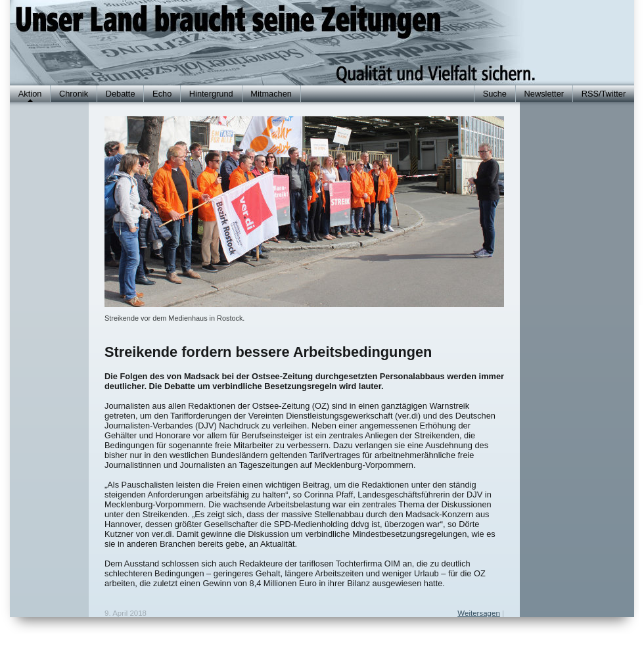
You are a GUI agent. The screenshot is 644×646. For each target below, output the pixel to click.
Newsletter (544, 94)
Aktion (30, 94)
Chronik (74, 94)
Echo (162, 94)
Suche (495, 94)
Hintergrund (211, 94)
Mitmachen (271, 94)
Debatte (121, 94)
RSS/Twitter (604, 94)
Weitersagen (478, 613)
